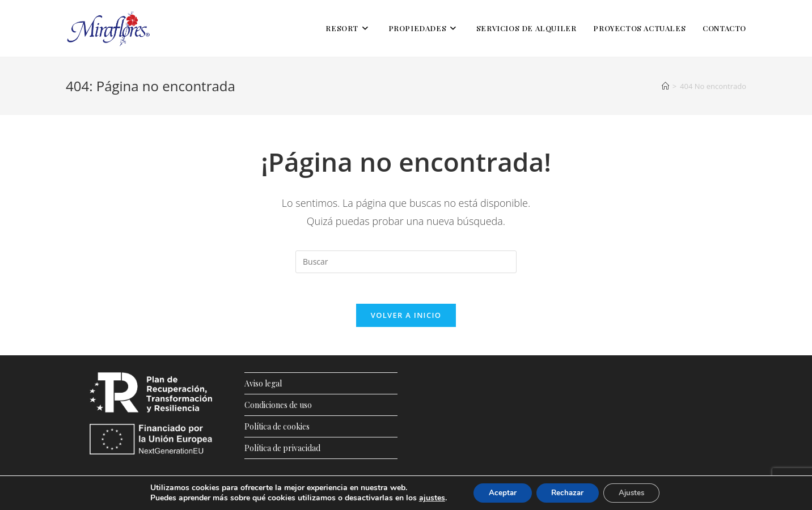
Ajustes (636, 492)
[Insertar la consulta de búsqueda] (406, 262)
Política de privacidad (282, 451)
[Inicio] (665, 86)
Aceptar (497, 492)
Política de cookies (277, 430)
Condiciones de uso (278, 408)
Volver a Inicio (406, 318)
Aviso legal (263, 387)
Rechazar (567, 492)
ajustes (425, 498)
